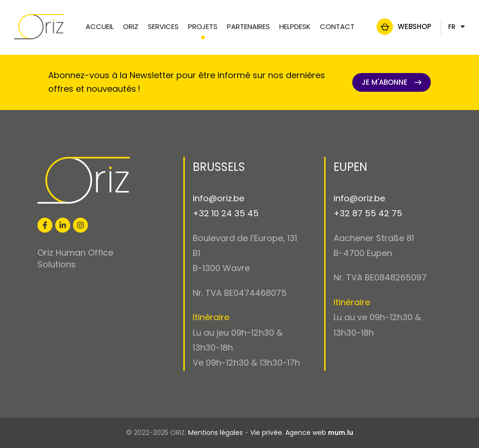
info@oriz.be (218, 198)
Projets (203, 26)
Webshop (410, 26)
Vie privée (266, 433)
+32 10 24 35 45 (226, 213)
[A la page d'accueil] (44, 27)
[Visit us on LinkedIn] (63, 225)
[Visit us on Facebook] (45, 225)
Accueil (100, 26)
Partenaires (248, 26)
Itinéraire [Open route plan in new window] (211, 317)
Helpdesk (295, 26)
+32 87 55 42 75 (368, 213)
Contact (337, 26)
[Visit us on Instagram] (80, 225)
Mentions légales (215, 433)
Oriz (131, 26)
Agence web (306, 433)
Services (163, 26)
